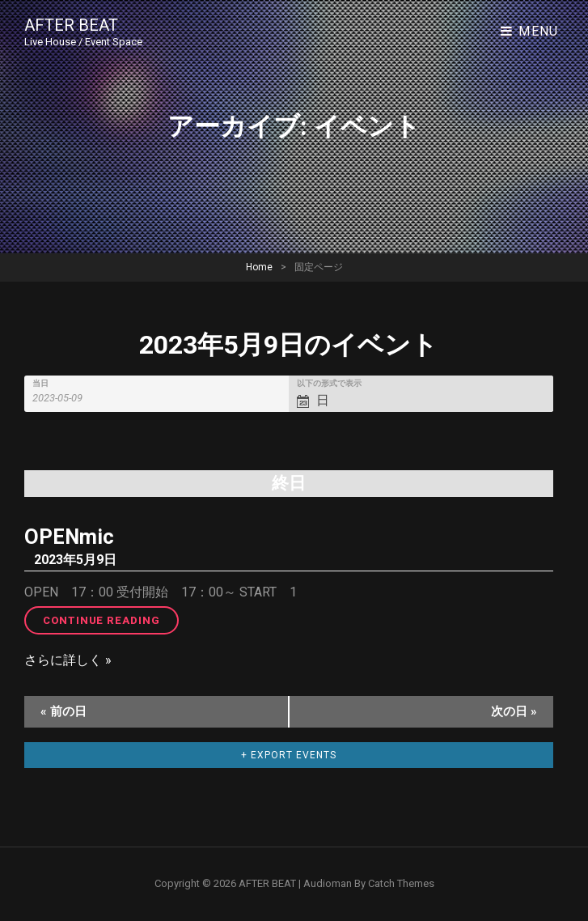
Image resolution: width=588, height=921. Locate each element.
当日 (40, 384)
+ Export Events (289, 755)
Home (259, 267)
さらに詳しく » (68, 660)
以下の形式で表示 (329, 384)
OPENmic (69, 537)
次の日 (514, 711)
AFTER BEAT (71, 25)
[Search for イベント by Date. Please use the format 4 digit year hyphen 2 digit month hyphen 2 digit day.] (67, 398)
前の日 (63, 711)
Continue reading (111, 619)
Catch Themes (401, 883)
